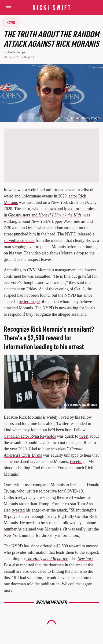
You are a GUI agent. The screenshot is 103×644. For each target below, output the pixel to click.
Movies (11, 22)
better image (29, 302)
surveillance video (19, 240)
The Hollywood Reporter (47, 559)
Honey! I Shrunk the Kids (60, 215)
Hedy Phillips (17, 52)
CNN (31, 270)
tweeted (18, 510)
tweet (84, 436)
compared (41, 485)
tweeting (77, 462)
